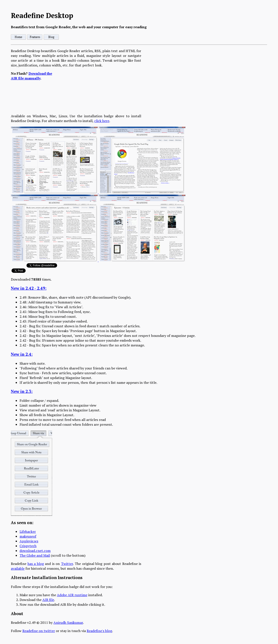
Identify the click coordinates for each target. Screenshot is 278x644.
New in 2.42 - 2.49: (29, 288)
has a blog (36, 564)
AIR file (48, 600)
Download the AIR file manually (31, 76)
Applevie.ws (29, 541)
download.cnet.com (35, 551)
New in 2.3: (22, 391)
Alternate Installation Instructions (47, 578)
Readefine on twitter (39, 631)
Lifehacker (28, 531)
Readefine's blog (99, 631)
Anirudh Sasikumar (68, 622)
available (18, 568)
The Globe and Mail (35, 555)
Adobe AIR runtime (72, 595)
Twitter (67, 564)
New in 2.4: (22, 354)
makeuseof (28, 536)
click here (102, 121)
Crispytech (28, 546)
